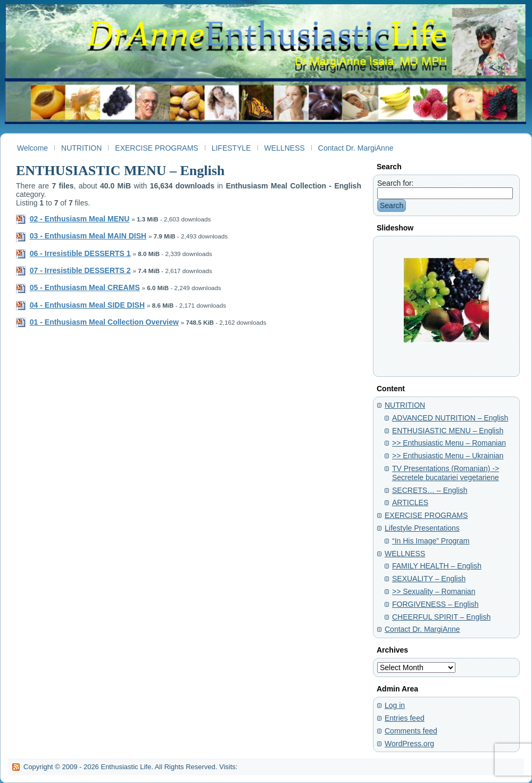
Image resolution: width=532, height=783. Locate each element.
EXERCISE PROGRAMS (426, 515)
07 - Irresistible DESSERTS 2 (80, 270)
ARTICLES (410, 502)
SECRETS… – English (430, 490)
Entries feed (405, 718)
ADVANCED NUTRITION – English (450, 418)
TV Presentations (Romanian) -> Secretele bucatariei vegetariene (446, 473)
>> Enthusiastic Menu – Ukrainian (448, 456)
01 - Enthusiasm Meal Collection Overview (104, 322)
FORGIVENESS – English (435, 604)
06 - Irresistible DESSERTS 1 (80, 253)
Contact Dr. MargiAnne (422, 629)
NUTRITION (405, 405)
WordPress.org (409, 744)
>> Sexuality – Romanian (434, 591)
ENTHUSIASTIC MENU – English (120, 171)
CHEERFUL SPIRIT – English (441, 617)
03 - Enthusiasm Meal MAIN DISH (88, 236)
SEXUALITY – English (429, 579)
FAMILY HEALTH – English (437, 566)
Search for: (395, 183)
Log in (395, 705)
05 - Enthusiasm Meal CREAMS (85, 287)
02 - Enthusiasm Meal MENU (80, 219)
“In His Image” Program (431, 541)
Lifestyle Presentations (422, 528)
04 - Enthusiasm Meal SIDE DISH (87, 305)
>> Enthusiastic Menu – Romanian (449, 443)
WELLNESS (405, 554)
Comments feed (411, 731)
